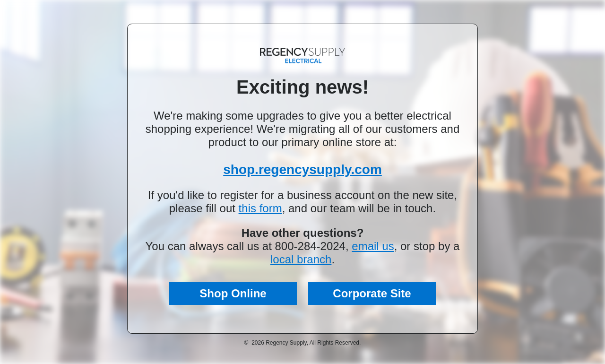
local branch (301, 259)
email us (373, 246)
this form (260, 208)
